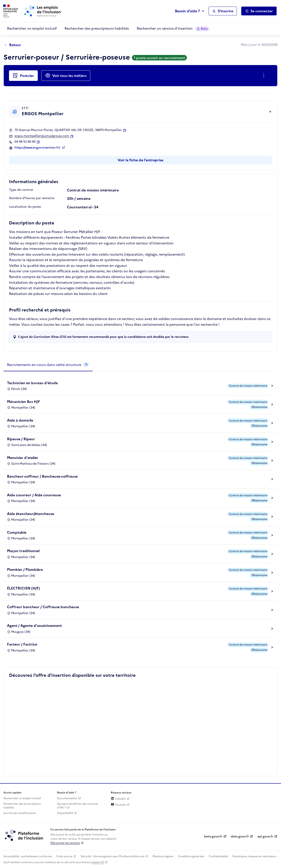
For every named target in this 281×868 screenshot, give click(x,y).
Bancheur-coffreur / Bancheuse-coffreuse (42, 476)
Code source (64, 856)
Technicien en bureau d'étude (32, 383)
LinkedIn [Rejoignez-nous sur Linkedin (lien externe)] (118, 799)
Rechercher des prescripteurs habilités (97, 28)
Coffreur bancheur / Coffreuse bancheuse (43, 607)
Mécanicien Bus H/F (23, 402)
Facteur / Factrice (22, 644)
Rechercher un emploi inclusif (32, 28)
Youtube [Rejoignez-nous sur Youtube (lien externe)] (118, 805)
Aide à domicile (20, 420)
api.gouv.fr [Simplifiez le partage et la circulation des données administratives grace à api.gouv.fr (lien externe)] (265, 836)
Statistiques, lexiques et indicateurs (254, 856)
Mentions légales (163, 856)
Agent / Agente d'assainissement (34, 626)
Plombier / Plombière (25, 570)
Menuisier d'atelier (23, 458)
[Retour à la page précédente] (14, 45)
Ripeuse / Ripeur (21, 439)
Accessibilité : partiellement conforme (28, 856)
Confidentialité (218, 856)
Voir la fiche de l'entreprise (140, 160)
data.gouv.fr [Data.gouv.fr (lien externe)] (240, 836)
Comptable (17, 532)
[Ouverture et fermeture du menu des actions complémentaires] (265, 76)
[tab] (48, 365)
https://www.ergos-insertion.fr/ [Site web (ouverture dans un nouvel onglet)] (38, 148)
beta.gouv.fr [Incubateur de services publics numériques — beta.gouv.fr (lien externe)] (213, 836)
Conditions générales (191, 856)
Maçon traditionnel (23, 551)
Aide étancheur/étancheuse (31, 514)
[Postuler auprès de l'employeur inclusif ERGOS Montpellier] (23, 76)
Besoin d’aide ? (187, 11)
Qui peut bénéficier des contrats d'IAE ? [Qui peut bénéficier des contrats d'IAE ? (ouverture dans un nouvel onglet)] (78, 806)
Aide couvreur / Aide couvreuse (34, 495)
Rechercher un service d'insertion (173, 28)
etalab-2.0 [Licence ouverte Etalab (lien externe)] (98, 862)
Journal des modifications (20, 813)
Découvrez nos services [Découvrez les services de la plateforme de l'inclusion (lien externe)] (65, 843)
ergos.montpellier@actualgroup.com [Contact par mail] (42, 136)
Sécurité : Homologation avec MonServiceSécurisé (113, 856)
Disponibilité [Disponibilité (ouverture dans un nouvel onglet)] (65, 813)
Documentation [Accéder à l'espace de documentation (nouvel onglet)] (67, 798)
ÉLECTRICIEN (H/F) (23, 588)
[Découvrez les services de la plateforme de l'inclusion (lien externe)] (24, 835)
